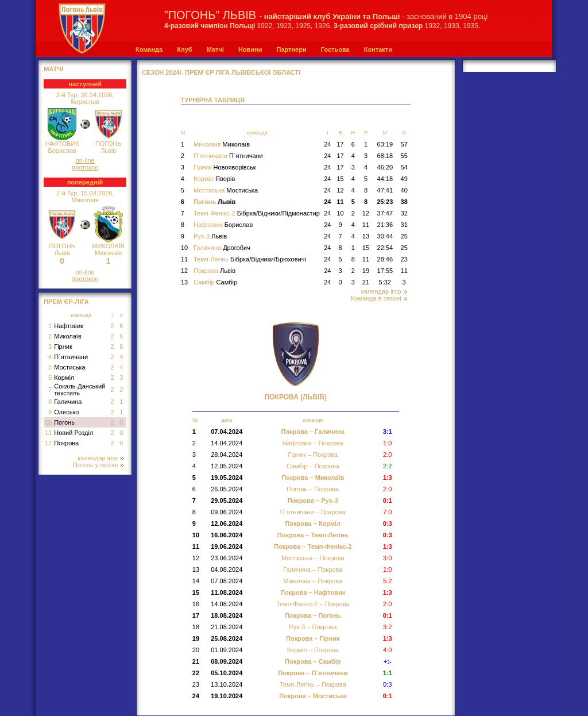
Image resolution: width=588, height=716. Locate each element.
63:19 (385, 144)
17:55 (385, 271)
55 (404, 156)
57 (404, 144)
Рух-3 (210, 236)
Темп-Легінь (250, 259)
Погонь (64, 422)
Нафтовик (69, 326)
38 (404, 202)
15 (340, 179)
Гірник (63, 347)
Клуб (184, 49)
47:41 (385, 190)
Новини (250, 49)
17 (340, 144)
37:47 (385, 213)
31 (404, 225)
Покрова (66, 443)
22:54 (385, 248)
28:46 (385, 259)
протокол (85, 167)
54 (404, 167)
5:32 (385, 282)
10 (48, 422)
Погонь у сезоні (98, 465)
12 (48, 443)
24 (327, 144)
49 (404, 179)
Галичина (68, 402)
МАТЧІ (53, 69)
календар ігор (100, 458)
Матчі (215, 49)
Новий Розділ (73, 433)
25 (404, 236)
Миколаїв (68, 336)
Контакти (378, 49)
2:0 (387, 489)
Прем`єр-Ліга (66, 302)
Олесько (66, 412)
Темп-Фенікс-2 (257, 213)
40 (404, 190)
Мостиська (70, 367)
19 (366, 271)
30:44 (385, 236)
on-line (85, 160)
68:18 (385, 156)
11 (48, 433)
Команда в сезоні (379, 298)
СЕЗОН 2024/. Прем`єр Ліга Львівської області (221, 72)
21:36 (385, 225)
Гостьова (335, 49)
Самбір (215, 282)
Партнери (291, 49)
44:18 (385, 179)
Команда (149, 49)
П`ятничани (71, 357)
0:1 (388, 615)
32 (404, 213)
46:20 (385, 167)
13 (366, 236)
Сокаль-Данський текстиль (80, 390)
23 (404, 259)
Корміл (64, 378)
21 (366, 282)
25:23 (385, 202)
